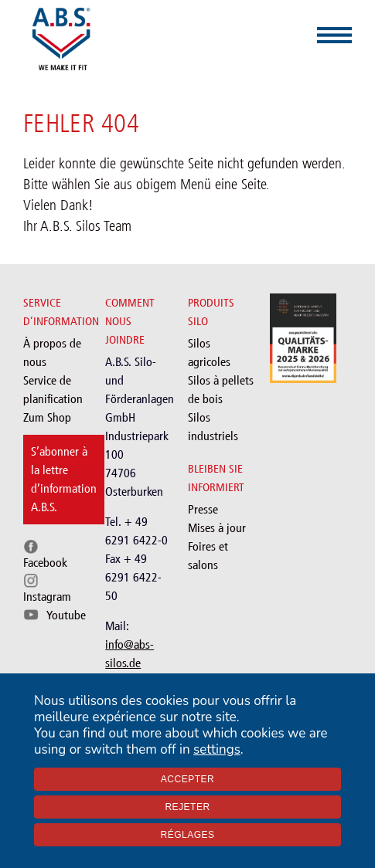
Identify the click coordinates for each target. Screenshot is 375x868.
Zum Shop (47, 417)
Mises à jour (217, 528)
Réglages (187, 835)
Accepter (187, 779)
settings (217, 749)
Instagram (47, 597)
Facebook (45, 563)
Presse (203, 509)
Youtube (66, 615)
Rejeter (187, 807)
